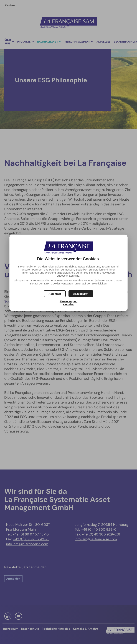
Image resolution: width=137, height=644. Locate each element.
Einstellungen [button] (68, 301)
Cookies (68, 304)
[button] (81, 294)
